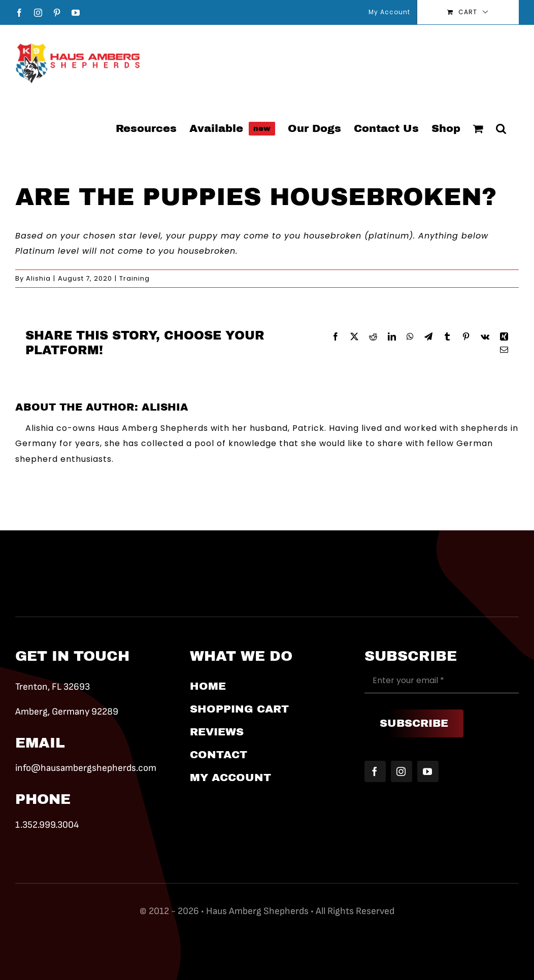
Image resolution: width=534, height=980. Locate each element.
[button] (501, 128)
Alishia (38, 278)
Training (135, 278)
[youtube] (428, 771)
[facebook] (375, 771)
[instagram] (402, 771)
